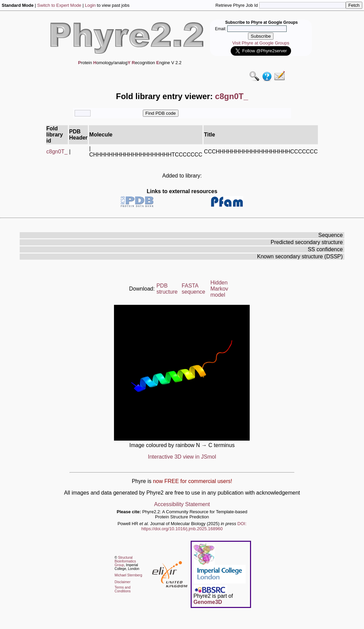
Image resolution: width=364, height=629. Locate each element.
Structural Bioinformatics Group (125, 561)
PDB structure (167, 289)
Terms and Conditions (123, 589)
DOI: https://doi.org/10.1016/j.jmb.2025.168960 (194, 526)
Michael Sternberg (128, 575)
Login (90, 5)
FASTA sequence (194, 289)
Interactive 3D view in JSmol (182, 457)
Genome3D (208, 602)
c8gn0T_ (57, 152)
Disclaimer (123, 582)
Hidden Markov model (219, 289)
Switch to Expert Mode (59, 5)
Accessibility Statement (182, 504)
